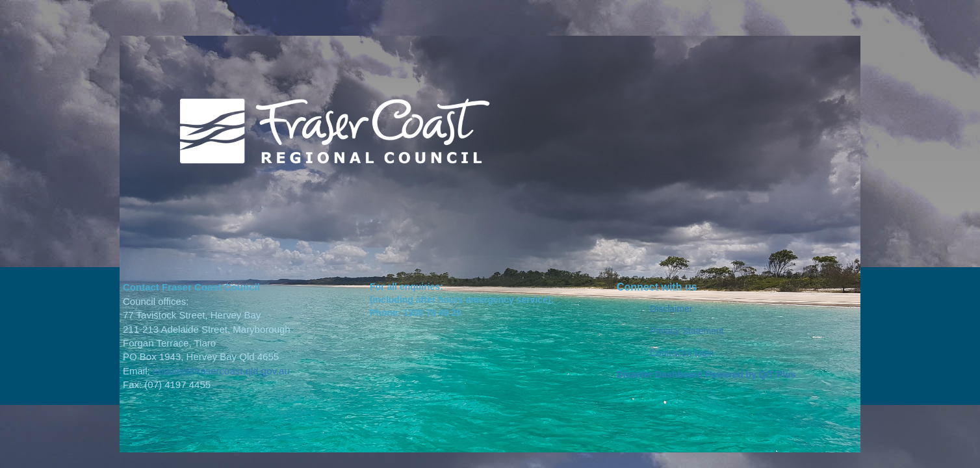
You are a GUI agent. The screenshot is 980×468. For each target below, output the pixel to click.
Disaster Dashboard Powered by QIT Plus (706, 374)
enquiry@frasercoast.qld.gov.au (221, 371)
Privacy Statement (687, 331)
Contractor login (682, 353)
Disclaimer (671, 309)
